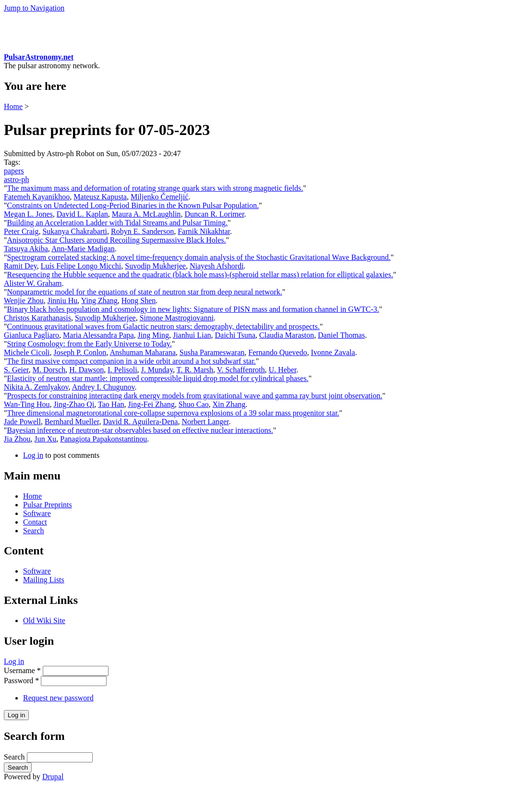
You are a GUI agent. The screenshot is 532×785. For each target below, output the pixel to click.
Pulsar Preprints (48, 505)
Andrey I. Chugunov (103, 387)
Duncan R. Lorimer (214, 214)
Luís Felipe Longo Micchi (81, 266)
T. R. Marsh (195, 370)
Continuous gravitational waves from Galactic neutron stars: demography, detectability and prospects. (163, 326)
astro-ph (16, 179)
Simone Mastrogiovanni (177, 318)
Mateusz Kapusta (100, 197)
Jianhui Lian (192, 335)
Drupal (53, 777)
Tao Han (111, 404)
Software (37, 513)
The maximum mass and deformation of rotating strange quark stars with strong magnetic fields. (155, 188)
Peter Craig (21, 231)
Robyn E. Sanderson (142, 231)
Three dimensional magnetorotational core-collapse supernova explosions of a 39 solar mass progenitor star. (173, 413)
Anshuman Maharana (142, 352)
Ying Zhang (99, 301)
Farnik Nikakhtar (204, 231)
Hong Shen (139, 301)
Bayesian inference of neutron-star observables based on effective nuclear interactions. (140, 430)
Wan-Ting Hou (27, 404)
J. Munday (157, 370)
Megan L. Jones (28, 214)
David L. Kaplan (82, 214)
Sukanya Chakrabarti (75, 231)
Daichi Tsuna (235, 335)
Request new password (58, 698)
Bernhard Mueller (72, 422)
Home (13, 106)
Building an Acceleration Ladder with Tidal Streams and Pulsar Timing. (118, 223)
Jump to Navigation (34, 8)
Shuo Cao (194, 404)
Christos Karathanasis (37, 318)
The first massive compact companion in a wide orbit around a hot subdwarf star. (132, 361)
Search (34, 531)
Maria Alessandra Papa (98, 335)
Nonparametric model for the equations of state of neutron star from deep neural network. (145, 292)
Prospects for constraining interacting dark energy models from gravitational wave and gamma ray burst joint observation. (195, 396)
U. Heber (283, 370)
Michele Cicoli (27, 352)
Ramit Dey (20, 266)
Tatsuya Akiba (26, 249)
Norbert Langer (205, 422)
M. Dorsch (49, 370)
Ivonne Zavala (333, 352)
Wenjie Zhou (24, 301)
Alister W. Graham (33, 283)
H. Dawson (86, 370)
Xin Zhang (229, 404)
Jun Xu (46, 439)
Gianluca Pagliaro (31, 335)
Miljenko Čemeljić (159, 197)
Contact (35, 522)
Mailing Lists (44, 580)
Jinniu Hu (63, 301)
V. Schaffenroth (241, 370)
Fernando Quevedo (278, 352)
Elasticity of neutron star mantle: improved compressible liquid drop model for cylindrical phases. (158, 378)
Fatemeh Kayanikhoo (37, 197)
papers (14, 171)
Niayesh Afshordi (217, 266)
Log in (33, 455)
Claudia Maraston (287, 335)
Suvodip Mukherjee (155, 266)
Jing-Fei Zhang (151, 404)
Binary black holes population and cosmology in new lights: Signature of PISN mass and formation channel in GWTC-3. (193, 309)
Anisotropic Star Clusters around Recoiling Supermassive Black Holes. (117, 240)
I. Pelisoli (122, 370)
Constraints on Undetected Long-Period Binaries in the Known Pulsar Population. (133, 205)
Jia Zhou (17, 439)
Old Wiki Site (44, 620)
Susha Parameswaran (212, 352)
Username (22, 670)
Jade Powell (22, 422)
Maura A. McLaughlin (146, 214)
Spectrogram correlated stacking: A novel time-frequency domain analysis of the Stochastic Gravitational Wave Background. (199, 257)
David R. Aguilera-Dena (140, 422)
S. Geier (16, 370)
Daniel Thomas (341, 335)
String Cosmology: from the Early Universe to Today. (90, 344)
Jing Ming (153, 335)
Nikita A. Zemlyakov (36, 387)
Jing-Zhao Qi (74, 404)
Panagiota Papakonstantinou (103, 439)
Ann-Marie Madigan (83, 249)
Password (21, 681)
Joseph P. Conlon (80, 352)
